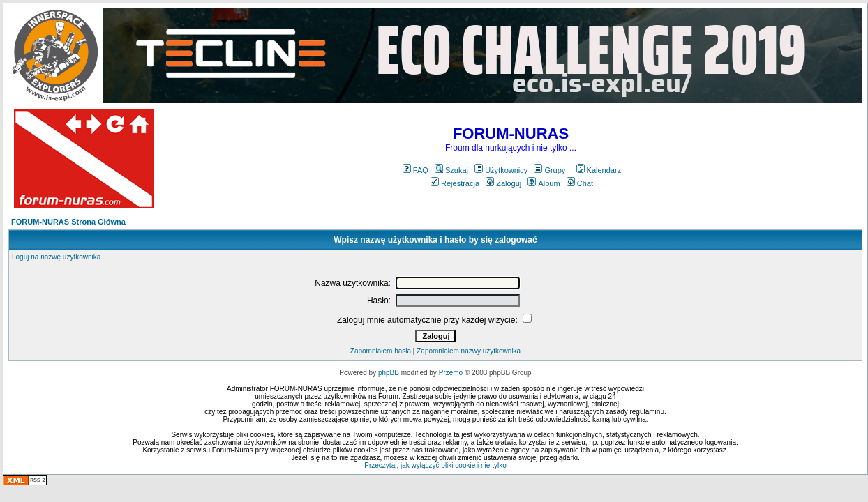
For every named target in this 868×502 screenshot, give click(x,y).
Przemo (451, 373)
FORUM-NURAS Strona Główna (68, 222)
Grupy (549, 170)
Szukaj (451, 170)
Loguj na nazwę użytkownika (56, 257)
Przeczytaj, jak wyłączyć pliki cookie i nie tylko (435, 465)
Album (544, 183)
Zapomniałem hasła (381, 351)
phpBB (389, 373)
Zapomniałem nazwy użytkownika (469, 351)
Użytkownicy (501, 170)
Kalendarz (599, 170)
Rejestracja (455, 183)
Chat (580, 183)
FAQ (416, 170)
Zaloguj (503, 183)
